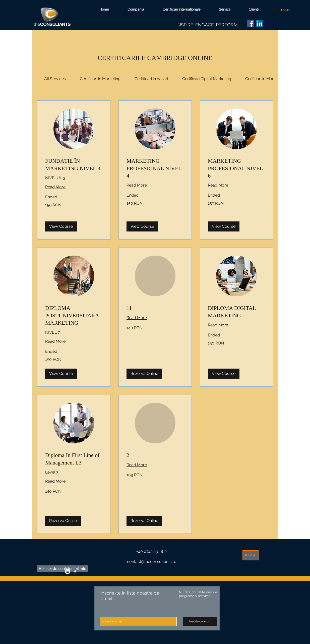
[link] (55, 79)
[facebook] (75, 572)
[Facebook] (250, 23)
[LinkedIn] (260, 23)
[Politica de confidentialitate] (63, 569)
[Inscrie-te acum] (200, 622)
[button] (61, 226)
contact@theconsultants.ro (152, 562)
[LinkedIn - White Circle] (68, 572)
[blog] (251, 555)
